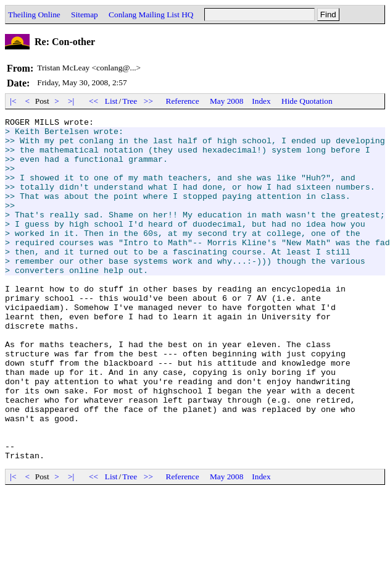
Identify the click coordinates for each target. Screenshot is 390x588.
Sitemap (85, 15)
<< (94, 101)
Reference (183, 101)
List (111, 101)
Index (261, 101)
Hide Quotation (307, 101)
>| (71, 101)
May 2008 (226, 101)
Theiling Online (34, 15)
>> (149, 101)
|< (13, 101)
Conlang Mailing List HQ (151, 15)
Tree (130, 101)
